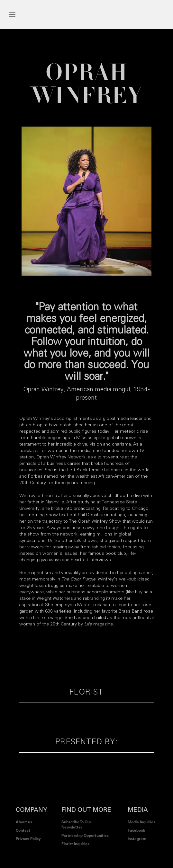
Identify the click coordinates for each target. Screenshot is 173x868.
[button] (13, 14)
